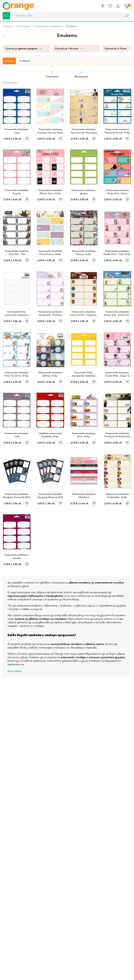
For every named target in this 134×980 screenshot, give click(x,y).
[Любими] (110, 6)
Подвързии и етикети (48, 26)
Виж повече (15, 671)
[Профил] (118, 6)
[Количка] (128, 6)
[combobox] (67, 16)
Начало (7, 26)
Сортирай (52, 74)
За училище (23, 26)
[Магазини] (103, 6)
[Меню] (6, 16)
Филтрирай (81, 74)
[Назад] (5, 36)
